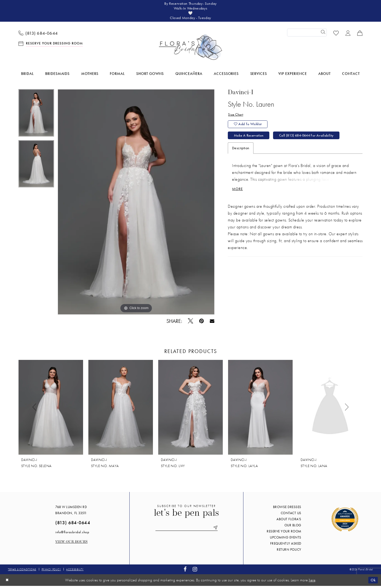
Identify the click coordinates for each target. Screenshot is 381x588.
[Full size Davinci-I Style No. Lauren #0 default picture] (136, 204)
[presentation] (51, 409)
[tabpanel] (36, 117)
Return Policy (289, 552)
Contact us (291, 515)
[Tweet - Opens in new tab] (191, 323)
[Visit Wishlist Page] (336, 35)
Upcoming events (286, 539)
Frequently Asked (286, 546)
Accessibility (75, 571)
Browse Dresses (287, 509)
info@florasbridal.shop (72, 534)
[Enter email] (187, 530)
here (312, 582)
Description (241, 153)
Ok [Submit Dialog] (373, 582)
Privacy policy (51, 571)
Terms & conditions (22, 571)
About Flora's (289, 521)
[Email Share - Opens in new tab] (212, 323)
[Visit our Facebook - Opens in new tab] (185, 571)
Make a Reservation (250, 140)
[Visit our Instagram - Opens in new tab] (195, 571)
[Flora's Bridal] (190, 49)
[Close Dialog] (8, 582)
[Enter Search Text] (307, 35)
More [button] (238, 195)
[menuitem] (38, 35)
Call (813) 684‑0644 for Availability (312, 140)
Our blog (293, 527)
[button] (348, 35)
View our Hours (71, 544)
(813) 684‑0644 (73, 525)
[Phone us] (38, 35)
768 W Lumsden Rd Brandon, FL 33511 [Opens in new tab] (71, 512)
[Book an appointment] (51, 45)
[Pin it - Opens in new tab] (202, 323)
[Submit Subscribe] (217, 530)
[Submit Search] (323, 35)
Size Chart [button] (236, 117)
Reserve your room (284, 533)
